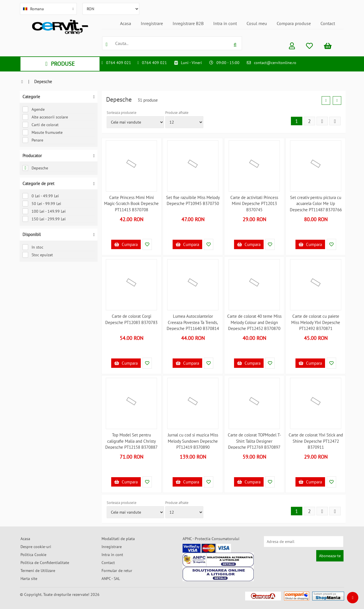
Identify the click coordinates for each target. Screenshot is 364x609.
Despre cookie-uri (36, 547)
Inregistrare (152, 23)
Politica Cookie (33, 555)
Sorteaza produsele (122, 113)
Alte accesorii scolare (45, 117)
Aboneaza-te (330, 556)
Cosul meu (257, 23)
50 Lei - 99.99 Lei (42, 204)
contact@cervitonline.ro (275, 63)
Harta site (29, 579)
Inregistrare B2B (188, 23)
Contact (328, 23)
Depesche (35, 168)
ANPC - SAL (111, 579)
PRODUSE (60, 64)
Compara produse (294, 23)
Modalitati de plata (118, 539)
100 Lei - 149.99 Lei (44, 211)
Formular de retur (117, 571)
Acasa (126, 23)
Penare (33, 140)
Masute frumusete (43, 132)
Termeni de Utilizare (38, 571)
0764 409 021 (119, 63)
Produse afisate (177, 113)
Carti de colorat (41, 125)
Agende (34, 109)
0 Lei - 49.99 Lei (41, 196)
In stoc (33, 247)
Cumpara (126, 244)
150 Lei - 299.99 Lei (44, 219)
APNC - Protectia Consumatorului (211, 539)
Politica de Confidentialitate (45, 563)
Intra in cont (225, 23)
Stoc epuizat (38, 255)
